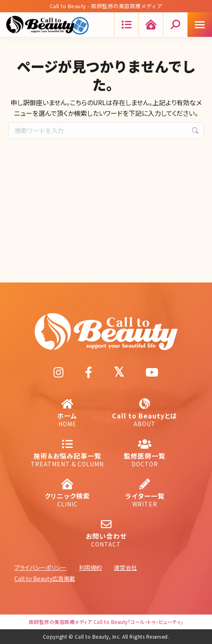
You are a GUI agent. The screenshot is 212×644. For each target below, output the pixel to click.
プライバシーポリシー (40, 567)
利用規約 (90, 567)
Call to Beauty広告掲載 (45, 578)
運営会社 (125, 567)
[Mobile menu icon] (200, 25)
